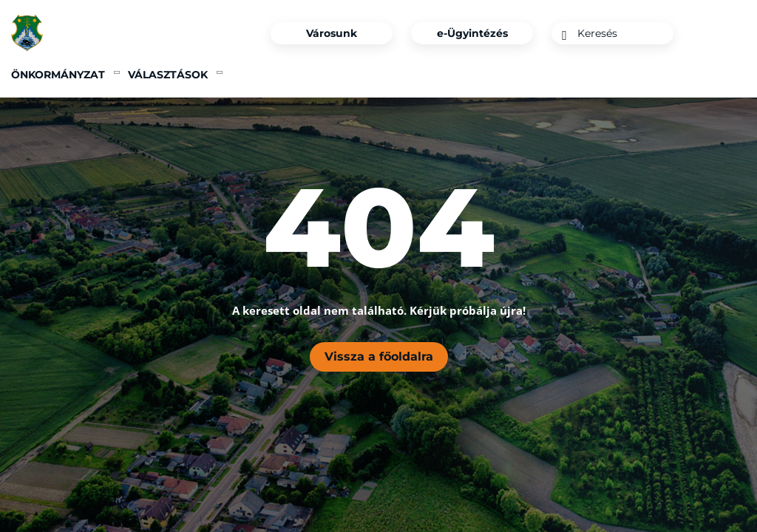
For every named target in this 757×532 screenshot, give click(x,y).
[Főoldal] (35, 33)
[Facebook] (708, 33)
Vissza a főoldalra (379, 357)
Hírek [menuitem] (247, 75)
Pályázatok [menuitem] (394, 75)
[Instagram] (733, 33)
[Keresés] (564, 35)
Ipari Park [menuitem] (310, 75)
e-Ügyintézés (472, 33)
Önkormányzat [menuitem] (58, 75)
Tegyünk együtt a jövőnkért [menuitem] (534, 75)
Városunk (332, 33)
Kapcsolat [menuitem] (713, 75)
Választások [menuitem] (168, 75)
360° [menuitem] (652, 75)
